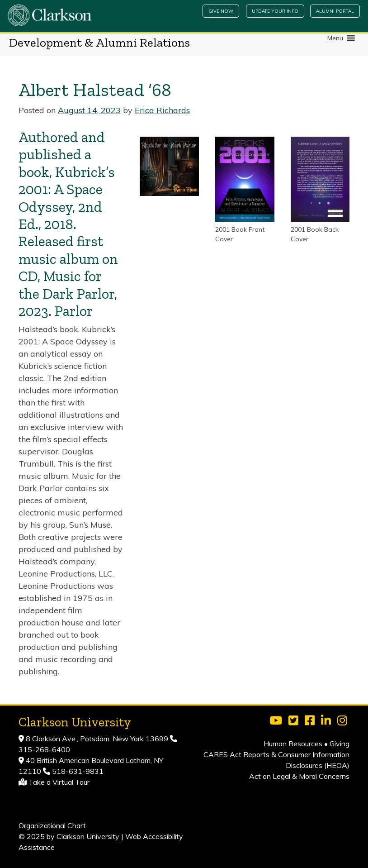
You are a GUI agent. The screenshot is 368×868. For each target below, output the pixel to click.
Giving (340, 744)
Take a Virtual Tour (59, 782)
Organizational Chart (52, 825)
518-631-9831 (77, 771)
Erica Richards (162, 110)
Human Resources (293, 744)
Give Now (221, 11)
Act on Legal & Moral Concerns (299, 776)
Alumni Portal (335, 11)
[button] (335, 38)
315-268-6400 (44, 749)
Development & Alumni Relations (99, 43)
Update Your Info (275, 11)
